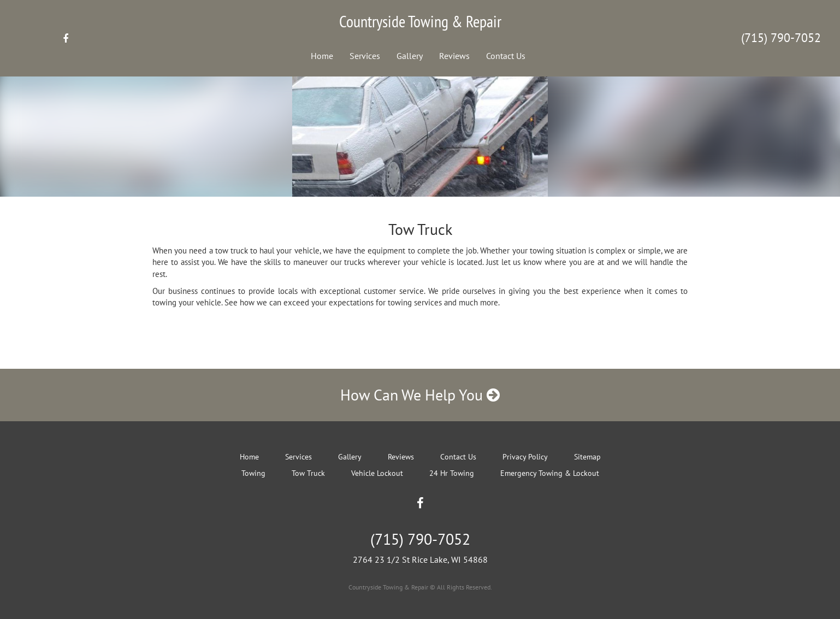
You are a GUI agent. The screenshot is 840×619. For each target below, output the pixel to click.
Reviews (454, 56)
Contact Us (506, 56)
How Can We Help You (420, 395)
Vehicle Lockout (377, 473)
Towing (253, 473)
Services (365, 56)
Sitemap (587, 457)
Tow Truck (308, 473)
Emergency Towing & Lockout (550, 473)
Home (322, 56)
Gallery (410, 56)
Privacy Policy (525, 457)
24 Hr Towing (452, 473)
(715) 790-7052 (781, 38)
